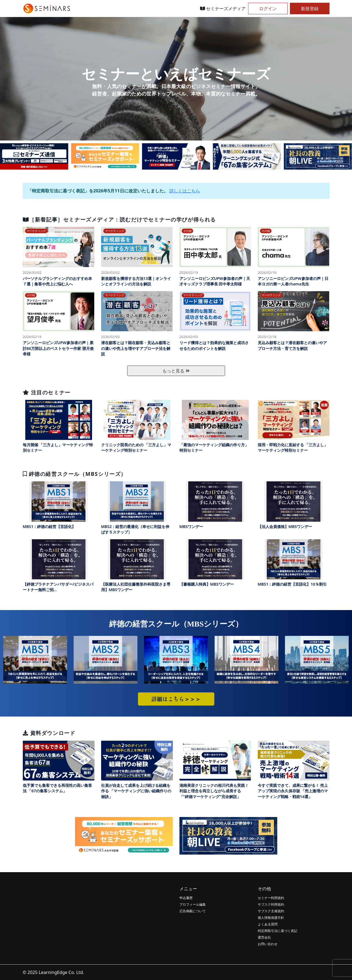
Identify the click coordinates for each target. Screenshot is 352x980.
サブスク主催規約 (271, 911)
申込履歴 (186, 898)
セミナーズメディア (223, 9)
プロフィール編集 (193, 904)
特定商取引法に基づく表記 (278, 931)
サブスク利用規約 (271, 904)
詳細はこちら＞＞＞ (176, 699)
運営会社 (264, 937)
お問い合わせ (268, 944)
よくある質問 (268, 924)
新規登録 (310, 9)
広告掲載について (193, 911)
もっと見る (176, 371)
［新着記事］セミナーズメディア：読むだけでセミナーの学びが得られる (119, 219)
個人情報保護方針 (271, 918)
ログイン (268, 9)
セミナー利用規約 (271, 898)
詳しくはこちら (185, 191)
